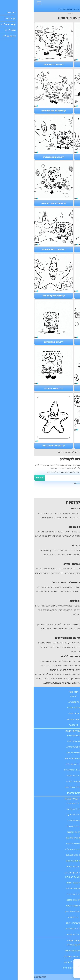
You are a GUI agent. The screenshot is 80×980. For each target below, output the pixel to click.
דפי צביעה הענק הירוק (40, 911)
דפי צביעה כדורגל (40, 894)
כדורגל (27, 9)
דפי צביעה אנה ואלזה (40, 849)
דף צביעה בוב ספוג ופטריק (20, 157)
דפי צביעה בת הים (40, 809)
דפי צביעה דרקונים (40, 906)
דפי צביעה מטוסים (40, 900)
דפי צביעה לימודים (40, 781)
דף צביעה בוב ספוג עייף (20, 388)
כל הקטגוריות (40, 702)
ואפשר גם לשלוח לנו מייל (67, 494)
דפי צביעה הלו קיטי (40, 843)
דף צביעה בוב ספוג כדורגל (60, 111)
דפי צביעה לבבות (40, 832)
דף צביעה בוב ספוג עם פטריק (20, 249)
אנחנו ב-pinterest (40, 719)
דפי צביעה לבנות (41, 9)
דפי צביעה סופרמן (40, 934)
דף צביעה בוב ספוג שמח (20, 64)
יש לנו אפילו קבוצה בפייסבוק (66, 488)
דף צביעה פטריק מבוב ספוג (20, 296)
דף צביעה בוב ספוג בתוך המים (20, 111)
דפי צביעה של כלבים (40, 764)
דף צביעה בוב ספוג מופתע (60, 249)
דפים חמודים (52, 9)
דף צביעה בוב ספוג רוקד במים (20, 203)
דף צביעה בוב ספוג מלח (60, 342)
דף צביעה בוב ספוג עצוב (20, 342)
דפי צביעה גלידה (40, 820)
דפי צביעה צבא (40, 917)
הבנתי (72, 973)
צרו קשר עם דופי (40, 708)
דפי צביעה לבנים (40, 741)
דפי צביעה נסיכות (40, 803)
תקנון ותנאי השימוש (49, 483)
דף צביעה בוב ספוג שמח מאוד (60, 446)
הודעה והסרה (7, 977)
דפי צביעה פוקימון (40, 776)
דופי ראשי (40, 696)
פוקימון (32, 9)
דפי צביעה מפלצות (40, 888)
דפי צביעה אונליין (40, 945)
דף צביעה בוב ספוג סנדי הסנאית (60, 64)
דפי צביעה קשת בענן (40, 838)
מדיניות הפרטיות (59, 968)
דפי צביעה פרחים (40, 826)
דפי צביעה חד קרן (40, 815)
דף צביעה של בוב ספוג (60, 296)
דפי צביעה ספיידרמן (40, 929)
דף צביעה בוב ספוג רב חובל (60, 203)
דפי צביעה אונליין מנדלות (40, 956)
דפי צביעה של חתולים (40, 758)
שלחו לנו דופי (40, 713)
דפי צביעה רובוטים (40, 883)
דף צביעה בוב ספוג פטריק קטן (60, 388)
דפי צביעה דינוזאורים (40, 877)
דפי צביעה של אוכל (40, 753)
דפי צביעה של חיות (40, 747)
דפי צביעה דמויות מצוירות (40, 770)
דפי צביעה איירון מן (40, 923)
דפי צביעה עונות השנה (40, 787)
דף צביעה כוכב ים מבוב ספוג (20, 446)
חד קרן (59, 9)
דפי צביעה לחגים (40, 793)
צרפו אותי (6, 478)
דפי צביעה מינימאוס (40, 861)
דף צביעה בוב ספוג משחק (60, 157)
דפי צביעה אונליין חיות (40, 951)
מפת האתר (40, 725)
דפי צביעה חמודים (40, 867)
